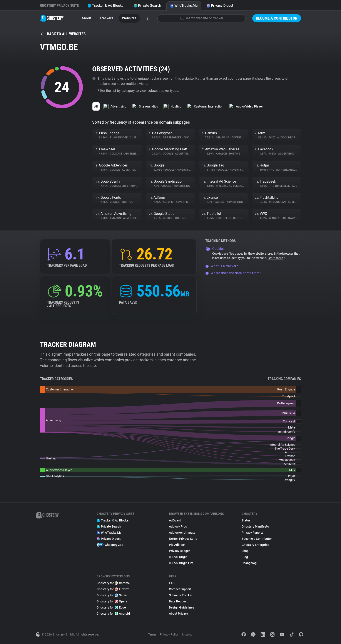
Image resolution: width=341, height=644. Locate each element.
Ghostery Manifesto (255, 526)
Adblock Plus (178, 526)
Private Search (147, 6)
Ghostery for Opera (112, 601)
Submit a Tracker (181, 595)
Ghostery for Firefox (113, 589)
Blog (245, 557)
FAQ (172, 583)
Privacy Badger (179, 551)
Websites (129, 18)
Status (246, 520)
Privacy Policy (169, 634)
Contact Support (180, 589)
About (86, 18)
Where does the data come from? (233, 273)
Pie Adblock (177, 545)
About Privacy (179, 614)
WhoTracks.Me (184, 6)
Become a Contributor (277, 18)
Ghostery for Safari (112, 595)
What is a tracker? (222, 266)
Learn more (277, 258)
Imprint (187, 634)
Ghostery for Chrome (113, 583)
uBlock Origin (178, 557)
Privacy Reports (252, 533)
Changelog (249, 563)
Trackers (106, 18)
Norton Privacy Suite (183, 539)
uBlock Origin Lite (181, 563)
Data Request (178, 601)
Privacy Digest (220, 6)
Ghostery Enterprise (255, 545)
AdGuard (175, 520)
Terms (152, 634)
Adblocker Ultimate (182, 533)
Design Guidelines (182, 607)
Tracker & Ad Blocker (106, 6)
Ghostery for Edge (111, 607)
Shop (245, 551)
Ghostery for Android (113, 614)
